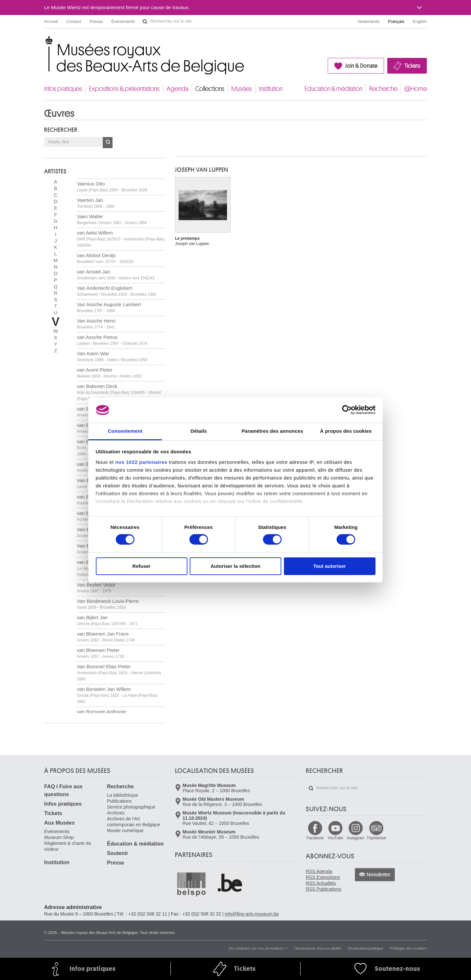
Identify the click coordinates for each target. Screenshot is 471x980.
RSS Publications (323, 889)
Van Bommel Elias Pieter (119, 673)
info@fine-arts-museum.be (252, 914)
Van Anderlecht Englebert (117, 291)
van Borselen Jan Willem (117, 695)
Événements (123, 21)
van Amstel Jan (116, 275)
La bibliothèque (122, 795)
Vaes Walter (112, 219)
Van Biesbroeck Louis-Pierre (108, 604)
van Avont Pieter (109, 373)
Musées (242, 89)
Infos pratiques (63, 89)
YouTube (335, 838)
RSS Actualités (321, 883)
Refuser (142, 566)
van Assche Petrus (112, 340)
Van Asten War (112, 356)
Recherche (383, 89)
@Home (416, 89)
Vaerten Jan (96, 203)
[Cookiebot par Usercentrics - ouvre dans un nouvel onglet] (347, 410)
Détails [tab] (199, 431)
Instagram (356, 838)
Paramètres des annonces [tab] (272, 431)
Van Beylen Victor (96, 588)
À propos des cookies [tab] (346, 431)
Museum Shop (59, 837)
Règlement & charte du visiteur (68, 846)
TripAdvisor (376, 838)
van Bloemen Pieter (101, 653)
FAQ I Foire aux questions (63, 790)
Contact (74, 21)
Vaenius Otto (112, 187)
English (420, 21)
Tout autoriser (330, 566)
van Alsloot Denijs (105, 258)
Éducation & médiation (333, 89)
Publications (119, 801)
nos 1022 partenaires (141, 462)
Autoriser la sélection (236, 566)
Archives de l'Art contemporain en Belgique (134, 822)
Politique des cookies (408, 948)
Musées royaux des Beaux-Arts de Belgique (45, 42)
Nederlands (369, 21)
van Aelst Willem (121, 239)
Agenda (177, 89)
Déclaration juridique (366, 948)
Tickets (412, 66)
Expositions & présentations (124, 89)
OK (108, 143)
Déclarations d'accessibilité (318, 948)
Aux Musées (59, 823)
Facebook (315, 838)
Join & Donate (361, 66)
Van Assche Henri (96, 324)
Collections (210, 89)
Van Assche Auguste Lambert (109, 307)
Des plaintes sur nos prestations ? (258, 948)
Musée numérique (125, 831)
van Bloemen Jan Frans (106, 637)
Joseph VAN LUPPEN (202, 170)
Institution (271, 89)
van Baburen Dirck (119, 392)
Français (396, 21)
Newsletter (379, 875)
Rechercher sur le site (145, 22)
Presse (96, 21)
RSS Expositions (323, 877)
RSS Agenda (319, 871)
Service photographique (131, 807)
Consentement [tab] (125, 431)
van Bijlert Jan (107, 620)
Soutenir (118, 853)
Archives (116, 813)
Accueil (51, 21)
